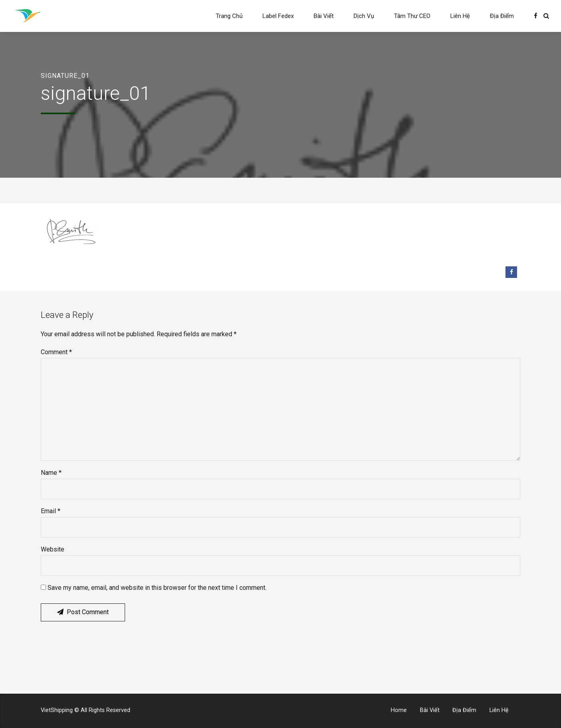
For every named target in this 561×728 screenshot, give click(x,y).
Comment (56, 352)
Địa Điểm (502, 16)
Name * (51, 473)
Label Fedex (278, 16)
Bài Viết (324, 16)
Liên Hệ (460, 16)
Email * (51, 511)
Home (399, 710)
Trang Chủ (229, 16)
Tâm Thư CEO (412, 16)
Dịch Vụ (364, 16)
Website (53, 549)
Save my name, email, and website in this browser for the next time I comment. (157, 588)
